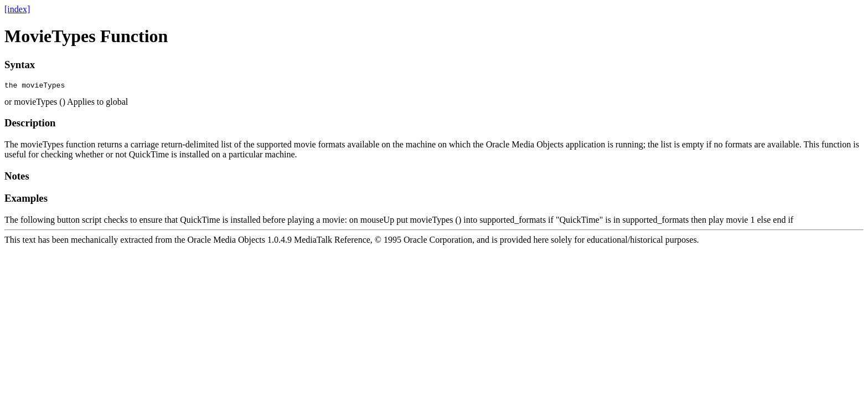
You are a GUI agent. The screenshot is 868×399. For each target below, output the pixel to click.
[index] (17, 9)
